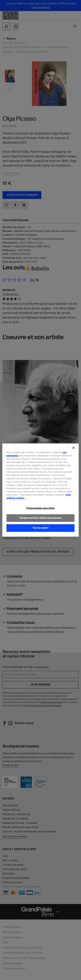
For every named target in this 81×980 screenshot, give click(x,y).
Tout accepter (40, 528)
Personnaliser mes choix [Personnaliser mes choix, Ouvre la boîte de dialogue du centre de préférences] (40, 508)
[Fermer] (74, 448)
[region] (41, 490)
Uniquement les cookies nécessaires (40, 518)
